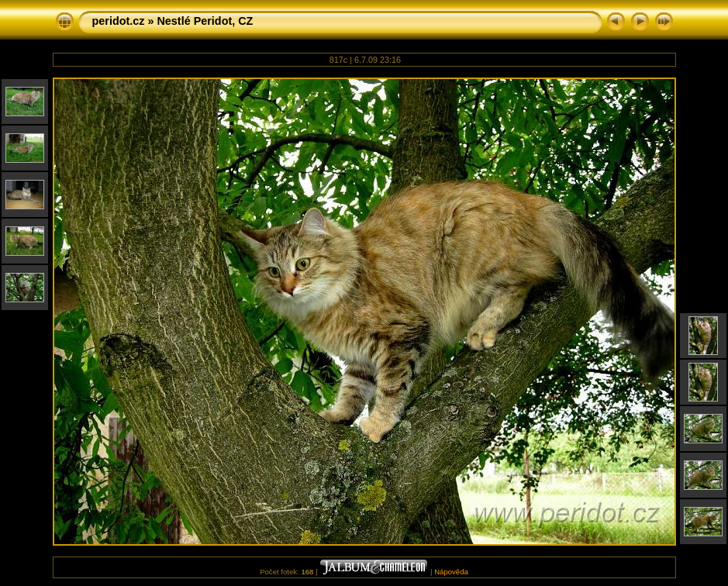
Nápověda (451, 572)
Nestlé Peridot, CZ (205, 21)
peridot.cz (119, 21)
